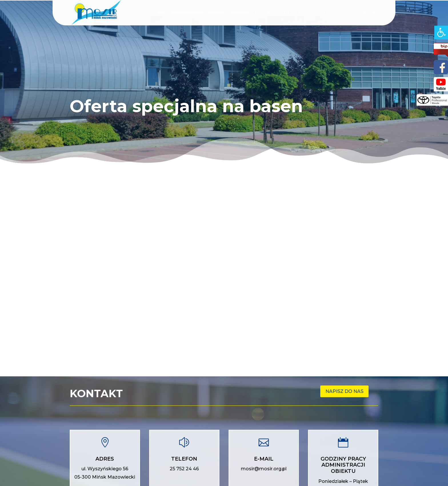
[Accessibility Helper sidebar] (441, 33)
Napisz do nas (344, 391)
